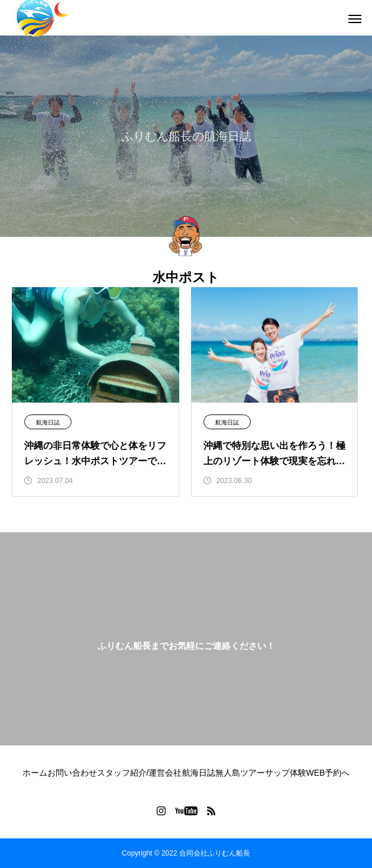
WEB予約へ (328, 773)
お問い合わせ (72, 773)
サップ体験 (286, 773)
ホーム (35, 773)
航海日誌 (48, 422)
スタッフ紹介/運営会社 (140, 773)
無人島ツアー (240, 773)
